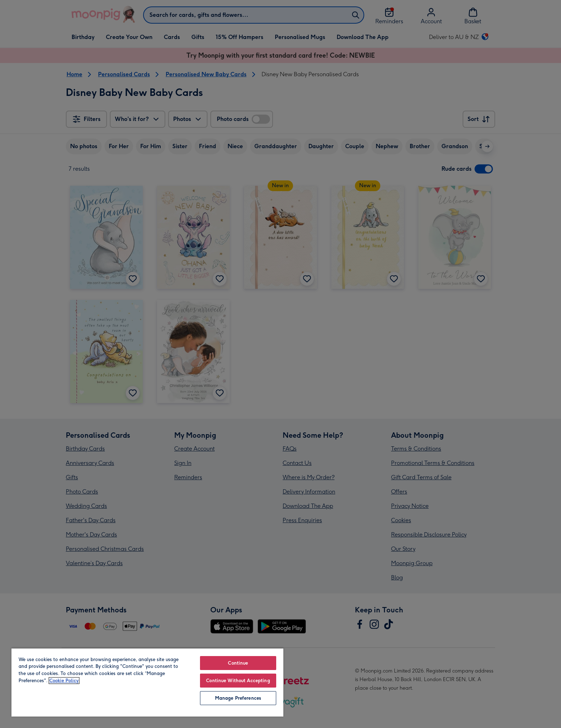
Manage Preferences (238, 698)
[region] (147, 682)
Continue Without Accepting (238, 681)
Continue (238, 663)
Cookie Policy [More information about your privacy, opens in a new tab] (64, 681)
